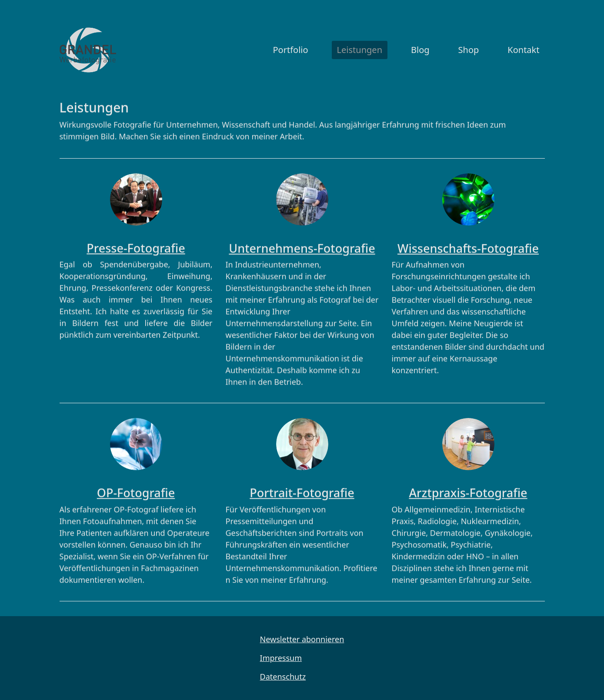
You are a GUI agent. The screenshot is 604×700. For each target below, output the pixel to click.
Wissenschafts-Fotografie (468, 244)
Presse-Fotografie (136, 245)
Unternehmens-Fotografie (302, 244)
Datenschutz (283, 677)
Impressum (281, 658)
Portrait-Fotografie (302, 490)
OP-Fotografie (136, 490)
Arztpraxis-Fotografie (468, 490)
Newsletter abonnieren (302, 639)
